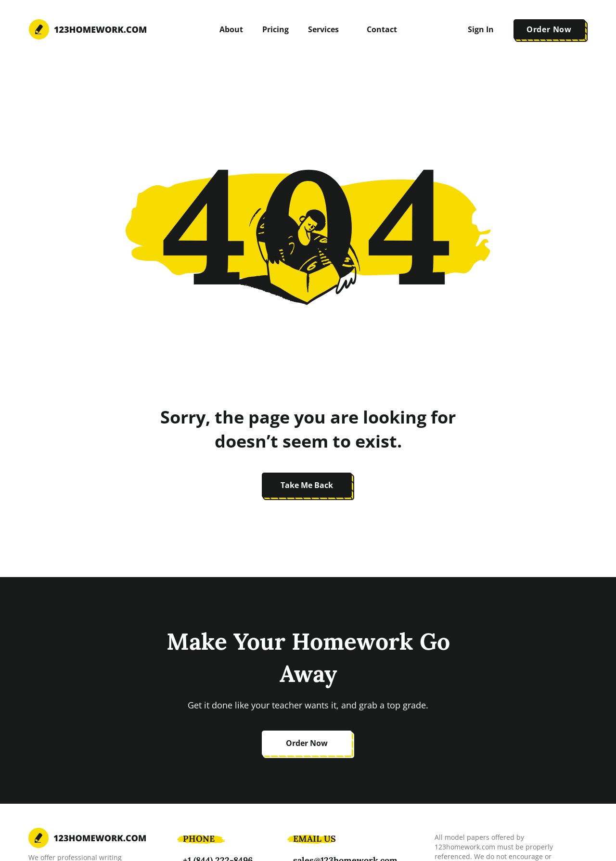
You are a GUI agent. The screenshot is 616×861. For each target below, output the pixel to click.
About (231, 29)
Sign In (481, 29)
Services (323, 29)
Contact (382, 29)
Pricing (276, 29)
